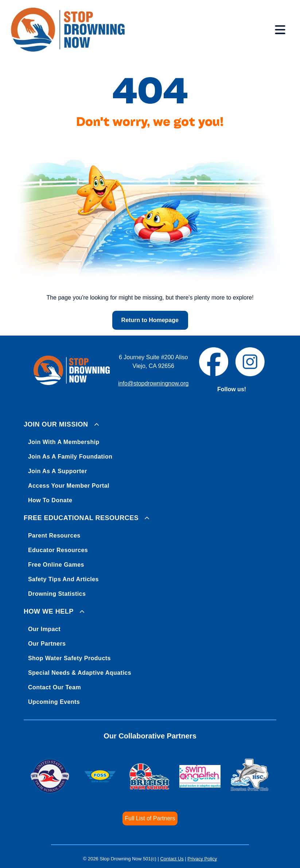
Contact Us (172, 859)
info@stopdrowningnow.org (153, 383)
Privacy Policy (202, 859)
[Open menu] (280, 29)
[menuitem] (150, 461)
